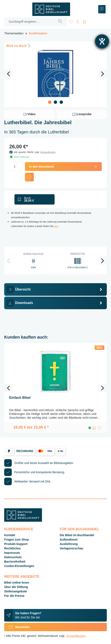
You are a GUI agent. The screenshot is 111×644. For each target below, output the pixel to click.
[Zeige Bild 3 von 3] (61, 102)
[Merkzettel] (71, 21)
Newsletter (17, 627)
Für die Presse (14, 596)
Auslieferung (69, 544)
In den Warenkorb (63, 167)
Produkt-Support (16, 544)
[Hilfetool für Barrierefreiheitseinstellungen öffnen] (102, 41)
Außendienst (69, 540)
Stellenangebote (16, 591)
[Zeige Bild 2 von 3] (56, 102)
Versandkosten (48, 152)
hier (56, 226)
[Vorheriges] (8, 74)
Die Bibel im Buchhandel (77, 535)
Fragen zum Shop (16, 540)
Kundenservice (19, 529)
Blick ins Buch (19, 46)
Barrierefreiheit (15, 562)
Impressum (12, 553)
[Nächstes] (103, 74)
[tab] (55, 289)
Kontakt (10, 535)
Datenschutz (13, 557)
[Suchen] (60, 22)
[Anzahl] (16, 166)
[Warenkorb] (85, 21)
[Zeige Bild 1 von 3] (50, 102)
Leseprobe (82, 114)
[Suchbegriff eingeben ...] (29, 22)
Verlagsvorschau (72, 548)
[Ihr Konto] (78, 21)
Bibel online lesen (17, 583)
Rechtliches (12, 548)
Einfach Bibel (20, 398)
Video (29, 114)
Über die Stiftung (16, 587)
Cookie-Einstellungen (19, 566)
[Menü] (102, 9)
